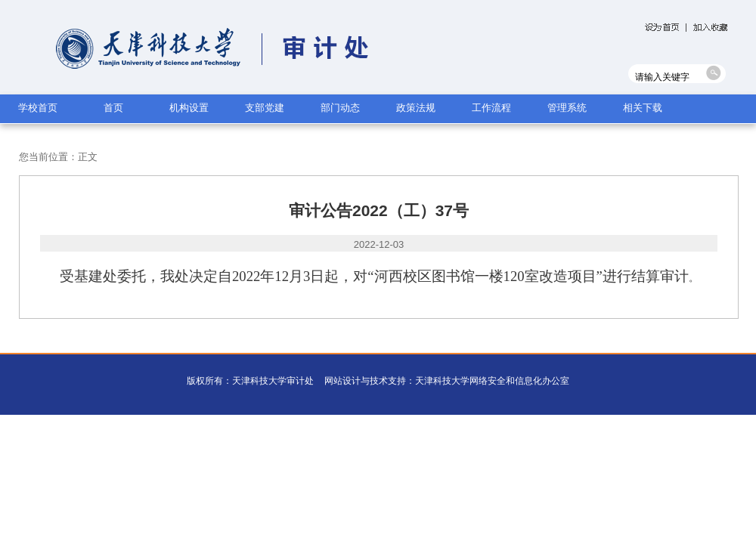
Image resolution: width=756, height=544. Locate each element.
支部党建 (265, 108)
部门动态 (340, 108)
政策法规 (416, 108)
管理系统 (567, 108)
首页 (113, 108)
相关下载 (643, 108)
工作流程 (491, 108)
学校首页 (38, 108)
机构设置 (189, 108)
